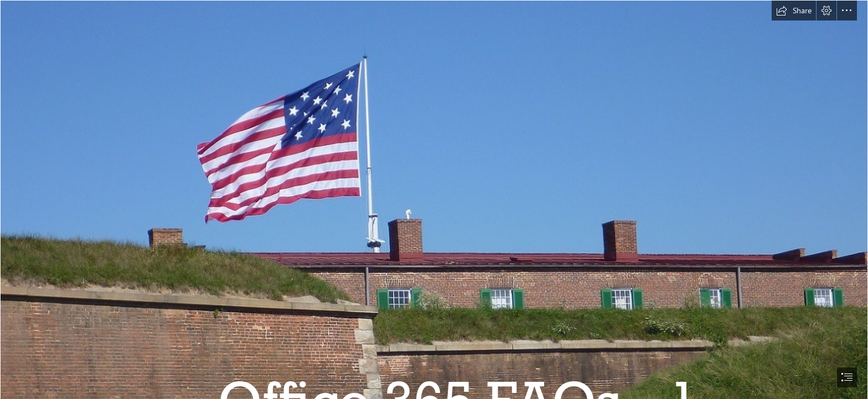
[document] (434, 199)
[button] (794, 11)
